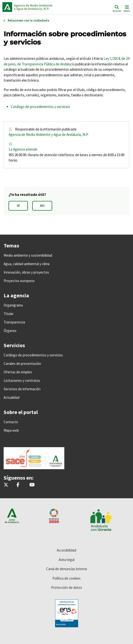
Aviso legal (67, 560)
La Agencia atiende (23, 149)
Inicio (35, 7)
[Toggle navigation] (126, 8)
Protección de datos (67, 587)
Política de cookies (66, 578)
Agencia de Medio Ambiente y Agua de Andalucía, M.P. (49, 134)
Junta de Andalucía (7, 7)
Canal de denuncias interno (67, 569)
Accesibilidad (66, 550)
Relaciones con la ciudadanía (28, 20)
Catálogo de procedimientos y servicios (41, 107)
